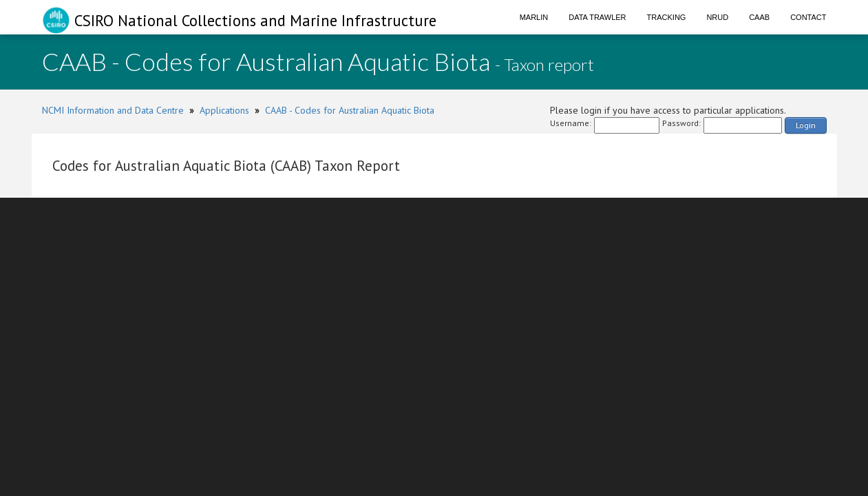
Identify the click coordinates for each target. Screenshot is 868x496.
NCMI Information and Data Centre (113, 110)
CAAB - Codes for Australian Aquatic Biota (350, 110)
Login (806, 125)
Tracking (667, 17)
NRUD (717, 17)
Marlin (534, 17)
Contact (808, 17)
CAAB (759, 17)
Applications (224, 110)
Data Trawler (597, 17)
